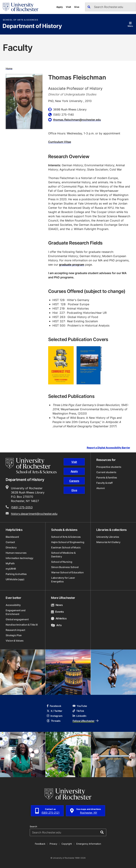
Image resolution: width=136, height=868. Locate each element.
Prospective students (109, 467)
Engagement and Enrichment (16, 612)
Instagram (55, 716)
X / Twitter (55, 711)
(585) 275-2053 (22, 507)
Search (33, 827)
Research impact (15, 630)
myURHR (11, 569)
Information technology (19, 558)
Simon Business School (65, 567)
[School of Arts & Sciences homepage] (31, 466)
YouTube (80, 706)
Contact (10, 542)
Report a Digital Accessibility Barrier (108, 448)
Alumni (100, 488)
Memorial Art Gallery (108, 542)
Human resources (16, 553)
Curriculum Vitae (60, 142)
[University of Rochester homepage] (21, 7)
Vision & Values (15, 641)
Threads (54, 721)
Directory (11, 547)
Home (9, 68)
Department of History (32, 26)
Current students (106, 472)
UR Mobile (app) (15, 579)
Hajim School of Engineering (68, 542)
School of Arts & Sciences (20, 20)
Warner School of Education (67, 572)
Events (57, 612)
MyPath (10, 563)
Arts (56, 625)
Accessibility (13, 605)
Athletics (59, 618)
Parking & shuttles (16, 574)
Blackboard (12, 537)
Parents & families (107, 477)
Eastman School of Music (66, 547)
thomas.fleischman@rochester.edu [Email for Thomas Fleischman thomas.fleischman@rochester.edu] (77, 120)
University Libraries (108, 537)
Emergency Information (89, 844)
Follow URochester (86, 721)
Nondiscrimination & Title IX (22, 625)
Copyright (67, 844)
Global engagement (17, 619)
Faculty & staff (104, 483)
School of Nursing (62, 562)
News (57, 605)
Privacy (53, 844)
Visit (68, 7)
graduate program (72, 265)
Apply (60, 7)
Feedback (40, 844)
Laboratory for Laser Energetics (63, 580)
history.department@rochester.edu (34, 514)
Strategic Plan (14, 635)
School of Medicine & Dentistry (63, 555)
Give (77, 7)
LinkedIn (80, 716)
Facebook (54, 706)
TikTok (78, 711)
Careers (74, 481)
